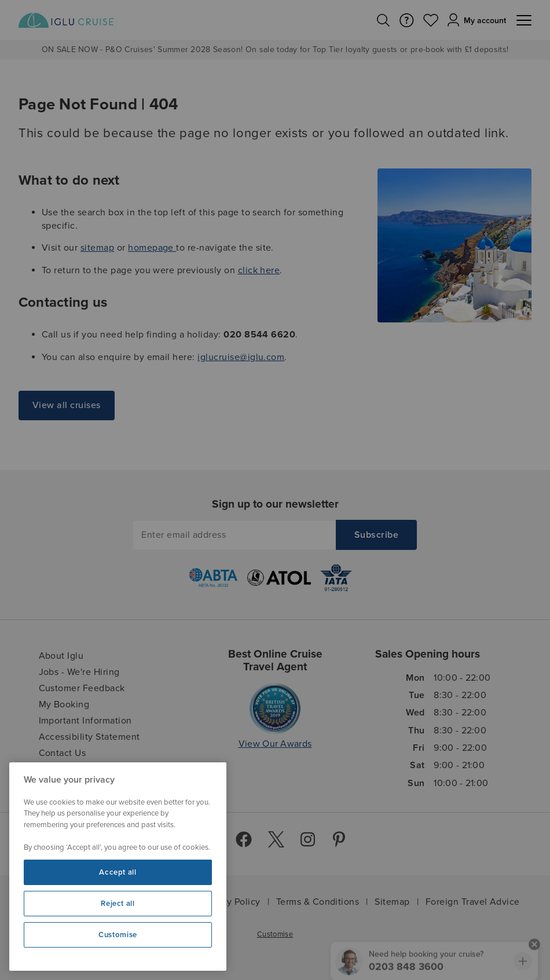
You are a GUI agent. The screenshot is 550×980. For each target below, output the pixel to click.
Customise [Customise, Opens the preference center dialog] (118, 935)
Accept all (118, 872)
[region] (118, 867)
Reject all (118, 904)
